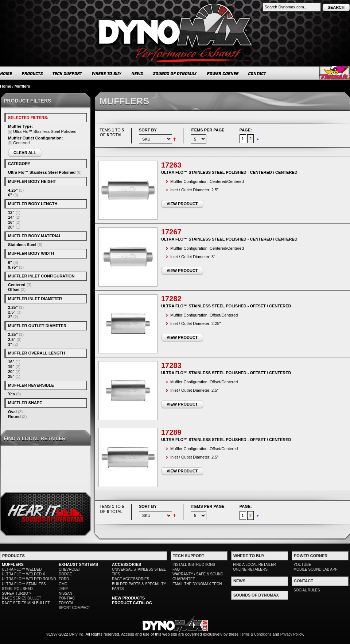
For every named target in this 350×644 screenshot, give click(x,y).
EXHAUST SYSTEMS (78, 564)
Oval (12, 412)
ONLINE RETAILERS (250, 569)
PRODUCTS (32, 73)
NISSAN (65, 593)
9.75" (13, 267)
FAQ (176, 569)
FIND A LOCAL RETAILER (254, 565)
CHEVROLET (70, 569)
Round (14, 417)
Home (6, 86)
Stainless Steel (22, 245)
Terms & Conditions (256, 634)
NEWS (137, 73)
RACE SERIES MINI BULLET (26, 603)
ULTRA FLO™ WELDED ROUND (29, 579)
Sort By (148, 130)
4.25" (13, 190)
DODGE (65, 574)
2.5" (12, 312)
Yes (11, 394)
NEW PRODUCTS (128, 598)
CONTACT (258, 73)
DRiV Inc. (77, 634)
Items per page (208, 130)
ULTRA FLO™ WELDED (22, 569)
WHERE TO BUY (107, 73)
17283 (171, 365)
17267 (171, 232)
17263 (171, 165)
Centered (17, 285)
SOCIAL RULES (307, 590)
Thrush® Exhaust (335, 73)
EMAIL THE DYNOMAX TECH (197, 584)
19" (11, 367)
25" (11, 376)
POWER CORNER (223, 73)
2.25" (13, 307)
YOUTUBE (302, 565)
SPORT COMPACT (74, 608)
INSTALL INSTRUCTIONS (194, 565)
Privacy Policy (292, 634)
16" (11, 222)
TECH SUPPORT (68, 73)
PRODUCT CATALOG (132, 603)
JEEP (63, 589)
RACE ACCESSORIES (131, 579)
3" (10, 317)
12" (11, 212)
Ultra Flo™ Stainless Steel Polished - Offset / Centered (226, 306)
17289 (171, 432)
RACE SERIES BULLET (22, 598)
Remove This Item (10, 132)
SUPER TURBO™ (17, 593)
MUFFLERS (13, 564)
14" (11, 217)
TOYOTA (66, 603)
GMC (63, 584)
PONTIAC (67, 598)
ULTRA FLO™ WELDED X (24, 574)
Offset (14, 290)
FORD (64, 579)
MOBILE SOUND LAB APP (316, 569)
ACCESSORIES (127, 564)
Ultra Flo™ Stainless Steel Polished (42, 172)
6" (10, 195)
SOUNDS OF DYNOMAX (175, 73)
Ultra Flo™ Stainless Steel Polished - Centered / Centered (229, 172)
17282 (171, 299)
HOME (6, 73)
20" (11, 227)
